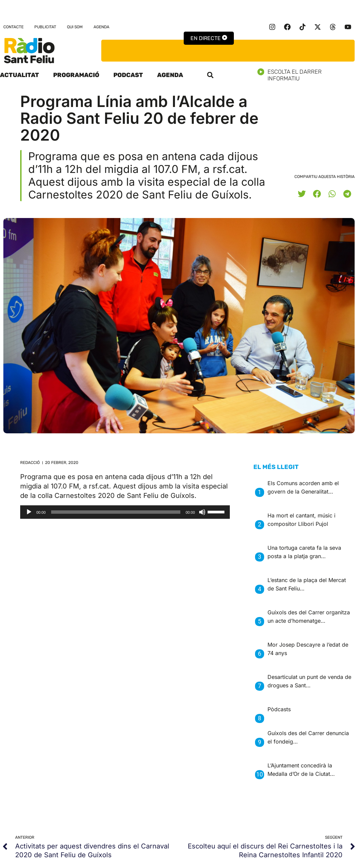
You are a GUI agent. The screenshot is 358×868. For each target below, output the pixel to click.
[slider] (116, 512)
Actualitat (20, 75)
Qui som (75, 27)
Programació (76, 75)
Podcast (128, 75)
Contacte (13, 27)
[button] (210, 75)
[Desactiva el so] (202, 512)
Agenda (101, 27)
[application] (125, 512)
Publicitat (45, 27)
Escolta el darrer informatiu (308, 75)
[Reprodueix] (29, 512)
